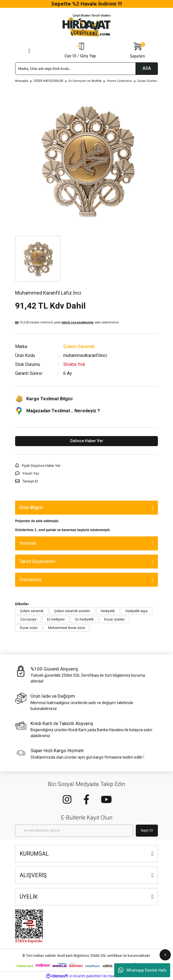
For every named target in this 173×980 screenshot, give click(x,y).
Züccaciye (28, 619)
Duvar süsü (29, 628)
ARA (147, 68)
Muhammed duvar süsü (67, 628)
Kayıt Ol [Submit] (147, 830)
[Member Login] (80, 51)
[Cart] (137, 51)
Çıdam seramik (32, 611)
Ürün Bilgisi (31, 507)
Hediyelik (108, 611)
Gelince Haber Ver (87, 441)
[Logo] (86, 25)
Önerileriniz (31, 580)
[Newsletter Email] (74, 831)
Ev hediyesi (56, 619)
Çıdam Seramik (79, 346)
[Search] (86, 69)
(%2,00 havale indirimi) (67, 323)
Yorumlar (28, 543)
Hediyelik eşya (136, 611)
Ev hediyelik (84, 619)
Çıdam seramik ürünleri (72, 611)
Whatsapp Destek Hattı (142, 970)
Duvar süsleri (114, 619)
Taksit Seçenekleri (37, 561)
